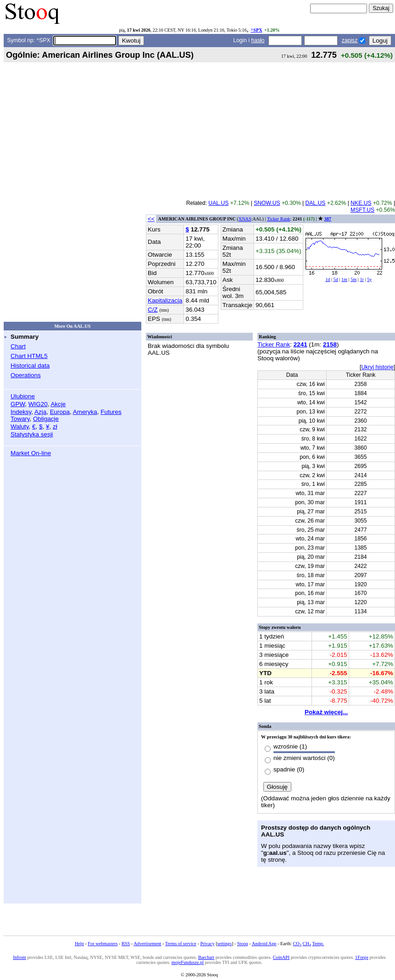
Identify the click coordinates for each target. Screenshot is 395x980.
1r (362, 279)
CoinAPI (281, 957)
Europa (60, 412)
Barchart (206, 957)
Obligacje (46, 419)
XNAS (245, 219)
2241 (300, 344)
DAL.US (315, 203)
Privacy (207, 944)
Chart (18, 346)
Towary (20, 419)
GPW (18, 404)
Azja (40, 412)
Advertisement (147, 944)
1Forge (362, 957)
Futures (111, 412)
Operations (26, 375)
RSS (126, 944)
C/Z (153, 310)
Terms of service (181, 944)
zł (55, 427)
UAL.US (218, 203)
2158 (330, 344)
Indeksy (21, 412)
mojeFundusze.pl (188, 962)
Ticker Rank (279, 219)
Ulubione (23, 396)
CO (297, 944)
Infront (19, 957)
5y (369, 279)
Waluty (20, 427)
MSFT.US (362, 210)
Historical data (30, 366)
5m (353, 279)
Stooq (243, 944)
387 (328, 219)
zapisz (350, 40)
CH (307, 944)
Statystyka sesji (32, 434)
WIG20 (38, 404)
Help (79, 944)
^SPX (256, 30)
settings (225, 944)
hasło (258, 40)
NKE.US (361, 203)
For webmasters (103, 944)
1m (344, 279)
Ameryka (85, 412)
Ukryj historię (377, 367)
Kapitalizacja (165, 300)
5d (336, 279)
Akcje (58, 404)
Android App (264, 944)
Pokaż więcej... (326, 712)
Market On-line (31, 453)
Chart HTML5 (29, 356)
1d (328, 279)
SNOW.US (267, 203)
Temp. (318, 944)
